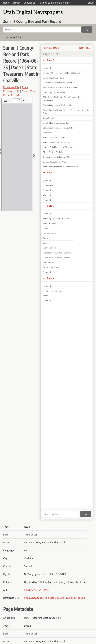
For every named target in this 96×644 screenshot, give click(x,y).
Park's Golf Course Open (54, 137)
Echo (45, 243)
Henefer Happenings (52, 291)
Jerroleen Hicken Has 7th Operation (59, 83)
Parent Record (11, 95)
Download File (11, 87)
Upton (46, 228)
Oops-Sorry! (48, 118)
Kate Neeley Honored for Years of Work (61, 167)
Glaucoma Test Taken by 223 (56, 157)
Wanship (47, 195)
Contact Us (30, 3)
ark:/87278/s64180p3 (36, 590)
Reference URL (11, 91)
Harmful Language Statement (54, 3)
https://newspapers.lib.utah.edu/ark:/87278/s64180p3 (55, 598)
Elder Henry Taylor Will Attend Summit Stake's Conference (64, 99)
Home (6, 3)
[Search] (42, 30)
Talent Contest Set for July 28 (56, 142)
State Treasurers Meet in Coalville (58, 128)
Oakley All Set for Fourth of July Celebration (62, 73)
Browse (17, 3)
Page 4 (51, 278)
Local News (48, 185)
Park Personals (50, 223)
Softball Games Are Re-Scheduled (58, 105)
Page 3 (51, 206)
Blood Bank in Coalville (53, 152)
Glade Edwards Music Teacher (57, 258)
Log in (91, 3)
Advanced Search (16, 37)
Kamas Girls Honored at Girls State (59, 147)
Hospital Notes (50, 233)
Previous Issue (51, 48)
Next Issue (85, 48)
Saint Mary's (49, 262)
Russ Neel (47, 133)
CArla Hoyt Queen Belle (54, 78)
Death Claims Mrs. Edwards (55, 123)
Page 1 (51, 60)
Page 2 (51, 172)
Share (25, 87)
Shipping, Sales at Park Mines (56, 219)
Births (46, 296)
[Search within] (61, 514)
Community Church (52, 267)
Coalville (47, 238)
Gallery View (29, 91)
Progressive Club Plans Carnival (57, 253)
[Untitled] (47, 68)
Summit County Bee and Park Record (32, 21)
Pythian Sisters (50, 248)
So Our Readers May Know (55, 162)
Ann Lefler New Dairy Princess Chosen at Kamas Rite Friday (66, 112)
